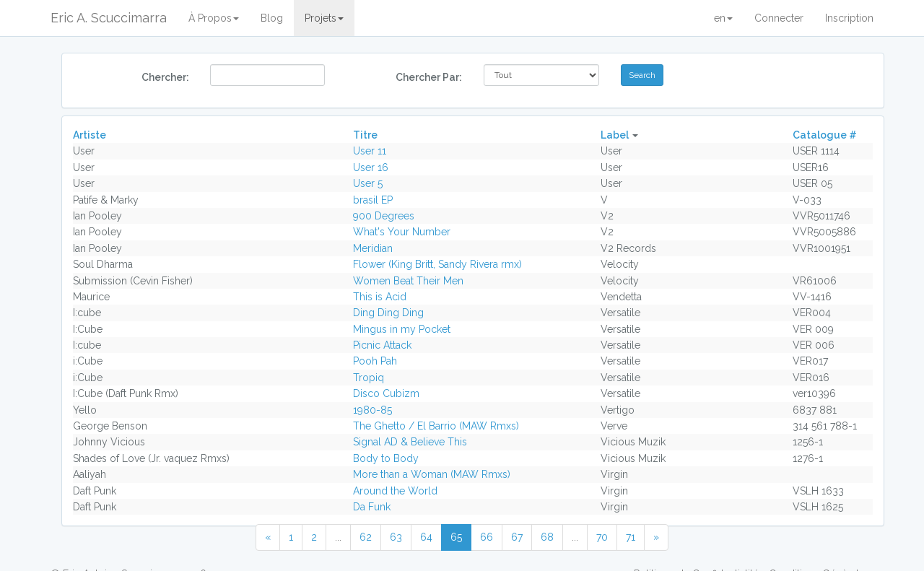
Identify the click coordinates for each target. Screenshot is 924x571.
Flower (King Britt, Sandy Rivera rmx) (437, 264)
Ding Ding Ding (388, 313)
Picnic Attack (382, 345)
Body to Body (386, 458)
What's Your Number (402, 232)
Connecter (779, 18)
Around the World (395, 491)
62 (366, 537)
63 (396, 537)
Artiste (90, 135)
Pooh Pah (375, 361)
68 (547, 537)
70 (602, 537)
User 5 (368, 183)
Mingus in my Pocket (402, 329)
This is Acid (380, 297)
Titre (365, 135)
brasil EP (373, 200)
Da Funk (372, 507)
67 (517, 537)
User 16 (371, 167)
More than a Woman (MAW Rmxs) (432, 474)
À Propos (214, 18)
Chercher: (165, 77)
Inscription (849, 18)
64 (426, 537)
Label (615, 135)
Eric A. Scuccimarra (109, 18)
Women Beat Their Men (408, 281)
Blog (272, 18)
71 (631, 537)
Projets (324, 18)
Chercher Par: (429, 77)
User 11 (370, 151)
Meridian (373, 248)
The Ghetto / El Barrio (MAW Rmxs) (436, 426)
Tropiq (369, 378)
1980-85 (372, 410)
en (723, 18)
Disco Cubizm (386, 393)
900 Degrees (384, 216)
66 (487, 537)
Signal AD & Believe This (410, 442)
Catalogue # (825, 135)
